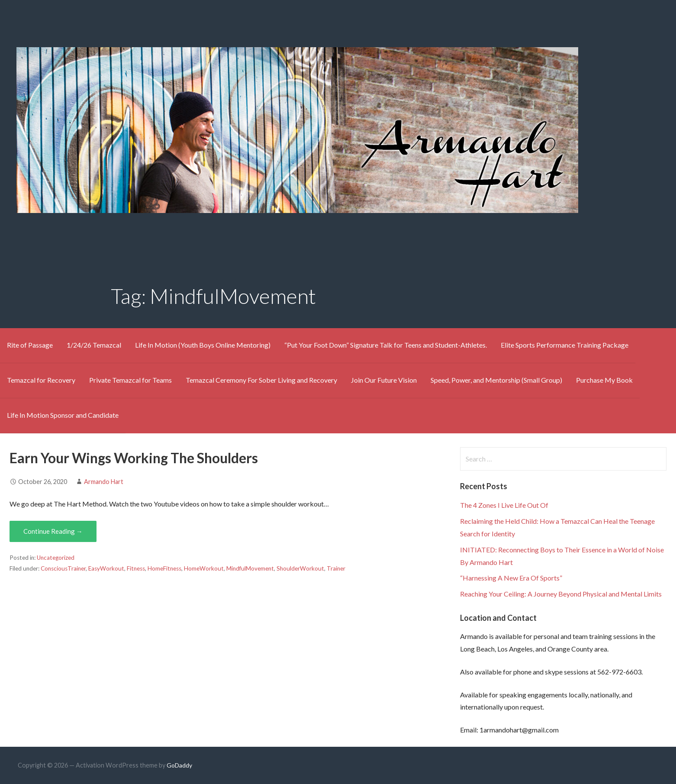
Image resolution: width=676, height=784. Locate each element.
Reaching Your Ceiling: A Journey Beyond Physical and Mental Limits (561, 594)
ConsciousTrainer (63, 568)
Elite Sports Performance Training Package (565, 345)
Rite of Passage (30, 345)
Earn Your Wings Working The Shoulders (134, 458)
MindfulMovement (250, 568)
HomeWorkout (204, 568)
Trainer (336, 568)
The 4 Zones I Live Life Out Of (504, 505)
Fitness (136, 568)
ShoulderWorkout (300, 568)
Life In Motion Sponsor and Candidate (63, 415)
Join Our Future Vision (384, 380)
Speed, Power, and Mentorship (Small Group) (496, 380)
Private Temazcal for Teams (130, 380)
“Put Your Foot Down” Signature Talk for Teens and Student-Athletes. (386, 345)
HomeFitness (164, 568)
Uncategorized (56, 558)
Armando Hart (104, 482)
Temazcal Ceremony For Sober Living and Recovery (261, 380)
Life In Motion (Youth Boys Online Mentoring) (203, 345)
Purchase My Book (604, 380)
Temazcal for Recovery (41, 380)
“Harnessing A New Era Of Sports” (511, 578)
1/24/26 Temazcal (94, 345)
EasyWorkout (106, 568)
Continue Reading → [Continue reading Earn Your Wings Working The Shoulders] (53, 531)
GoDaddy (179, 765)
